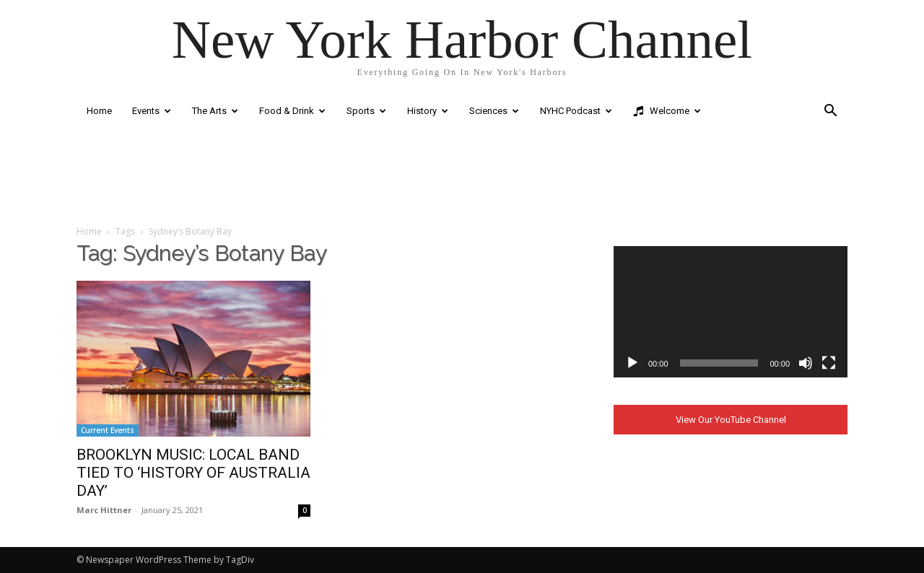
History (428, 111)
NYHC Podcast (576, 111)
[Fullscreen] (829, 363)
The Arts (215, 111)
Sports (366, 111)
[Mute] (806, 363)
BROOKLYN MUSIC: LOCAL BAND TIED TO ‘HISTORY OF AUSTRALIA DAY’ (193, 473)
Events (152, 111)
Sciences (494, 111)
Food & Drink (292, 111)
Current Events (108, 430)
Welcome (667, 111)
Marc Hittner (104, 510)
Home (99, 111)
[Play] (632, 363)
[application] (731, 312)
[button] (830, 112)
